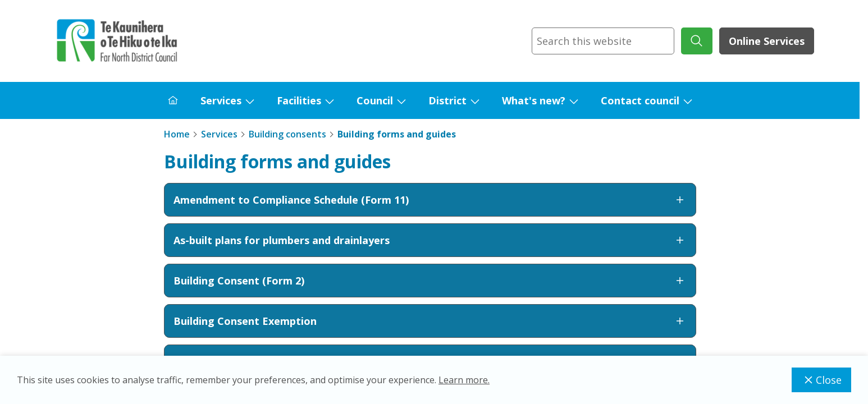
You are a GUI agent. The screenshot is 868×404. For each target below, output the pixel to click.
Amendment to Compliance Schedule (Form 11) (430, 200)
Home (177, 134)
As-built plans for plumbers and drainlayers (430, 240)
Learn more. (464, 380)
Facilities (299, 100)
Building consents (287, 134)
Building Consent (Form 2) (430, 281)
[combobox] (603, 41)
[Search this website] (603, 41)
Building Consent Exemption (430, 321)
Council (375, 100)
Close (821, 380)
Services (221, 100)
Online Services (767, 41)
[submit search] (697, 41)
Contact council (640, 100)
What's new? (534, 100)
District (447, 100)
